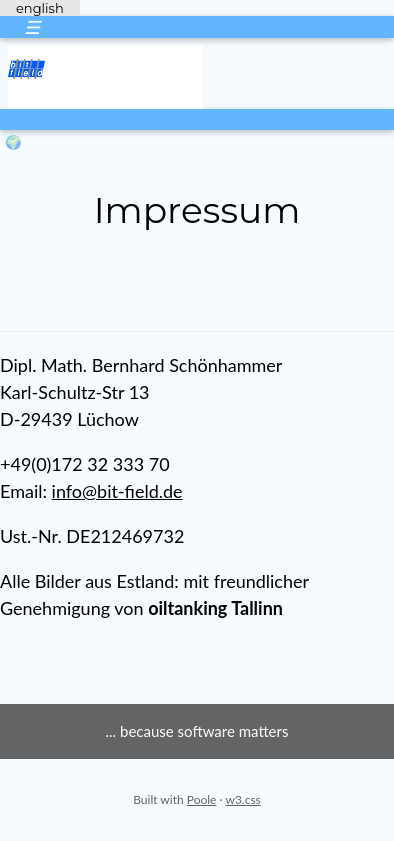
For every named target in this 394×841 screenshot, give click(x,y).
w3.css (242, 799)
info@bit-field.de (117, 491)
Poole (202, 799)
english (40, 8)
